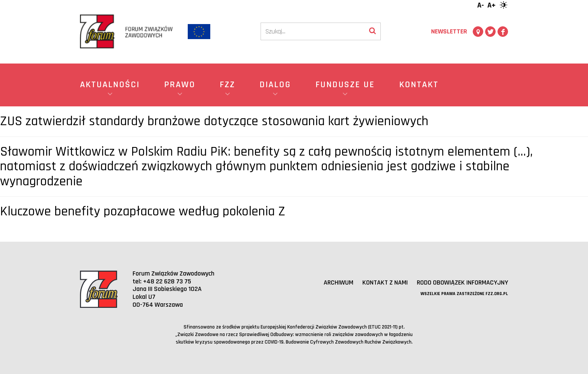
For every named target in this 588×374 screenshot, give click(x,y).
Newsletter (449, 31)
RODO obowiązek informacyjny (462, 282)
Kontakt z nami (385, 282)
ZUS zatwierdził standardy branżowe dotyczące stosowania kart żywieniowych (214, 121)
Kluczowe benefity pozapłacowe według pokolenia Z (143, 211)
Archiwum (338, 282)
